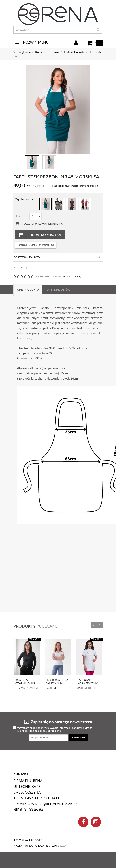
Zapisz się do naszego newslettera (58, 722)
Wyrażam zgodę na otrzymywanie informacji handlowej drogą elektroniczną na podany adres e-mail (55, 729)
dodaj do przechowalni (36, 245)
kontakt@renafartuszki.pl (52, 804)
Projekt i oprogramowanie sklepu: (40, 846)
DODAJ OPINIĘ (72, 276)
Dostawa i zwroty (57, 257)
